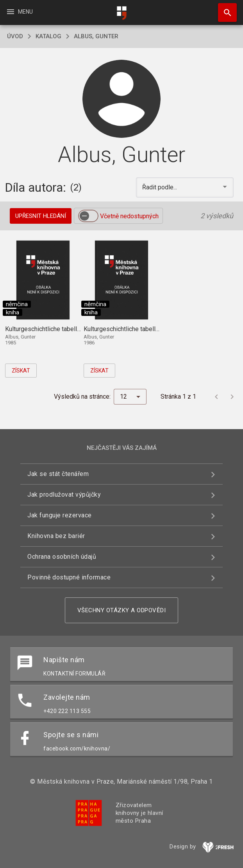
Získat (21, 371)
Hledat (224, 9)
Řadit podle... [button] (160, 187)
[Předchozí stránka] (216, 397)
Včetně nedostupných (129, 216)
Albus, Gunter (96, 36)
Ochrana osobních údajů (62, 557)
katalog (48, 36)
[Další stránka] (232, 397)
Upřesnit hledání (41, 216)
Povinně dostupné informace (69, 577)
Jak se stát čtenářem (58, 474)
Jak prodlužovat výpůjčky (64, 495)
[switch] (88, 216)
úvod (15, 36)
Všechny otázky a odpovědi (122, 610)
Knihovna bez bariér (56, 536)
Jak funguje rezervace (60, 515)
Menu (19, 12)
